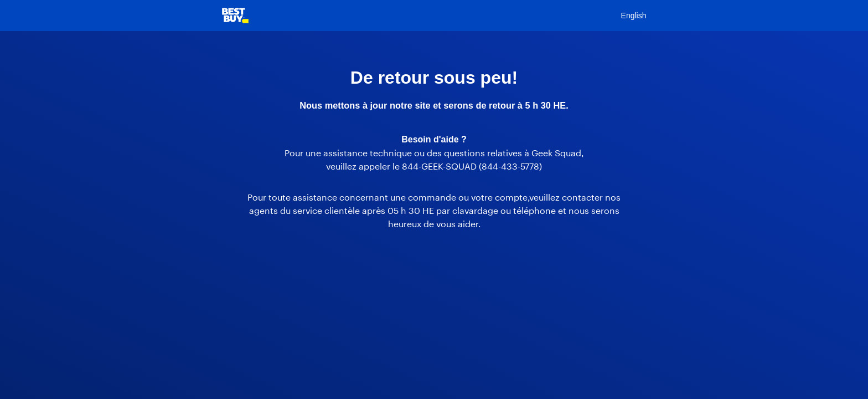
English (634, 16)
